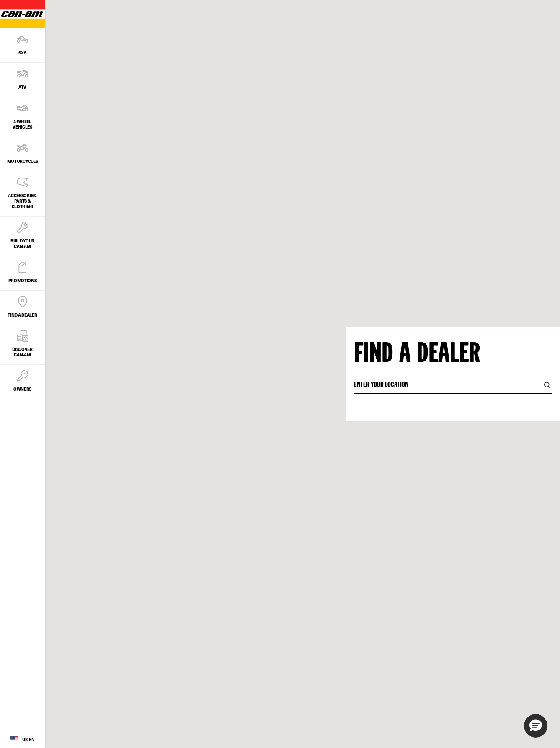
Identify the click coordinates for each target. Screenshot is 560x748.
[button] (536, 726)
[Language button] (22, 740)
